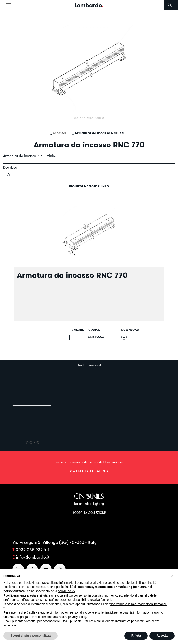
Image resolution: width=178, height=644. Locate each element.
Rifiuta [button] (136, 636)
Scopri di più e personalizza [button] (31, 636)
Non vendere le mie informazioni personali (138, 604)
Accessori (60, 133)
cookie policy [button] (67, 591)
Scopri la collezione (89, 513)
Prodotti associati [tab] (89, 365)
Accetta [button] (162, 636)
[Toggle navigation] (8, 5)
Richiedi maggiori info (89, 186)
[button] (172, 576)
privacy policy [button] (77, 617)
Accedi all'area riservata (89, 471)
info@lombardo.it (33, 557)
